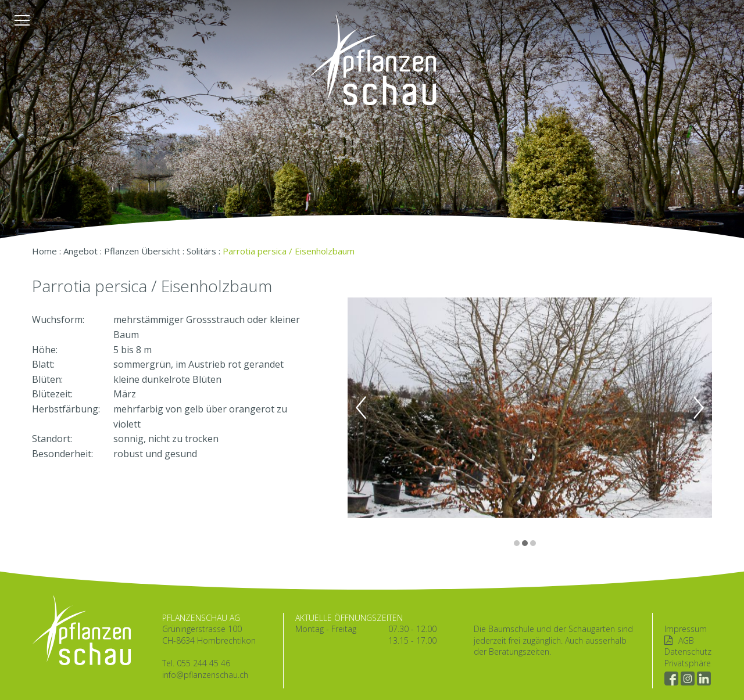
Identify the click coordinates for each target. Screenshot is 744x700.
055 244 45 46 (203, 663)
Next (699, 408)
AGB (686, 640)
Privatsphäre (688, 663)
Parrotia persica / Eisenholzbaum (289, 251)
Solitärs (201, 251)
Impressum (686, 629)
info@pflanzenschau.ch (205, 675)
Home (44, 251)
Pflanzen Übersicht (142, 251)
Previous (361, 408)
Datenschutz (688, 651)
